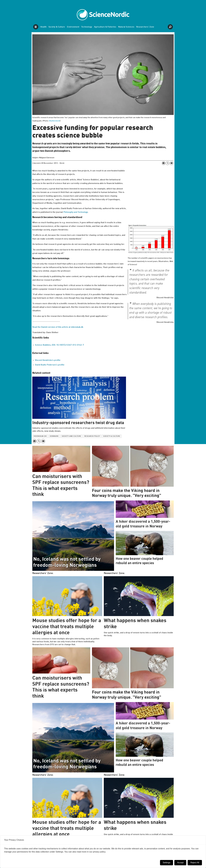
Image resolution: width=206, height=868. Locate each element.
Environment (73, 27)
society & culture (112, 436)
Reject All (195, 863)
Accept (180, 863)
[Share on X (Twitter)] (168, 163)
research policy (92, 436)
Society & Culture (57, 27)
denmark (54, 436)
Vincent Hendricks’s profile (48, 360)
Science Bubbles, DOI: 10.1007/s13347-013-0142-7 (59, 345)
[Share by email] (171, 163)
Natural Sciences (126, 27)
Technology (87, 27)
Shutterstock (54, 121)
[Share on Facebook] (164, 163)
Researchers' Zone (145, 27)
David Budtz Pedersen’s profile (50, 365)
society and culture (71, 436)
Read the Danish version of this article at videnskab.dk (58, 327)
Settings (167, 863)
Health (43, 27)
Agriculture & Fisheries (105, 27)
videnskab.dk (40, 436)
